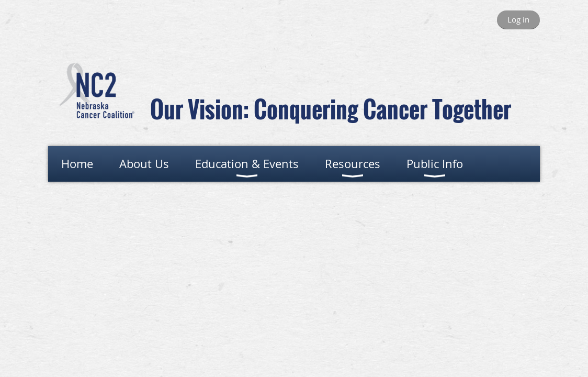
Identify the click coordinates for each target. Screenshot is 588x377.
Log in (518, 19)
